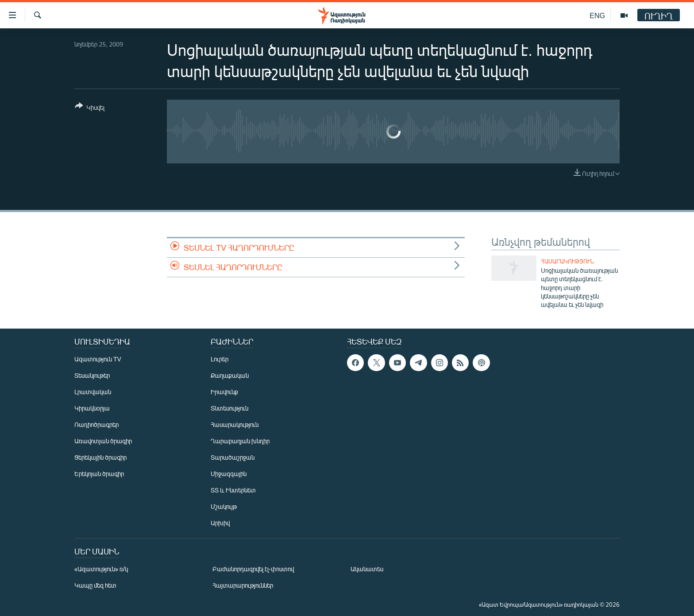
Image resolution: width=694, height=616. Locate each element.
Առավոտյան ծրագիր (103, 441)
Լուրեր (220, 359)
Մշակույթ (224, 506)
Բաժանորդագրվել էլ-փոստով (253, 569)
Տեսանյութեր (92, 375)
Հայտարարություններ (243, 585)
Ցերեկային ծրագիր (100, 457)
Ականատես (367, 569)
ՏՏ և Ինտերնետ (233, 490)
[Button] (90, 108)
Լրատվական (93, 392)
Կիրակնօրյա (92, 408)
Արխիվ (220, 523)
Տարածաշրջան (233, 457)
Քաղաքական (230, 375)
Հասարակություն (567, 261)
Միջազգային (229, 474)
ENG (597, 15)
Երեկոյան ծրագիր (99, 474)
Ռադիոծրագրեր (96, 424)
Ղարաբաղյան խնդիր (240, 441)
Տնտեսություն (229, 408)
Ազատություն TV (98, 359)
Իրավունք (224, 392)
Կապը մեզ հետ (95, 585)
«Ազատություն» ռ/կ (101, 569)
